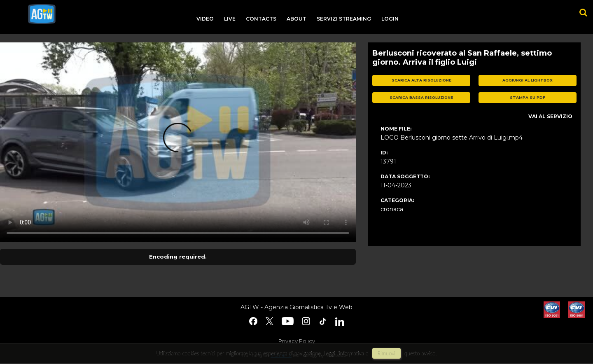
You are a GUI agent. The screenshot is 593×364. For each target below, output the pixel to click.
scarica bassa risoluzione (421, 97)
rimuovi (387, 353)
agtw (42, 14)
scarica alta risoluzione (421, 80)
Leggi (329, 353)
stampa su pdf (528, 97)
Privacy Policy (297, 341)
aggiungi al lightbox (528, 80)
